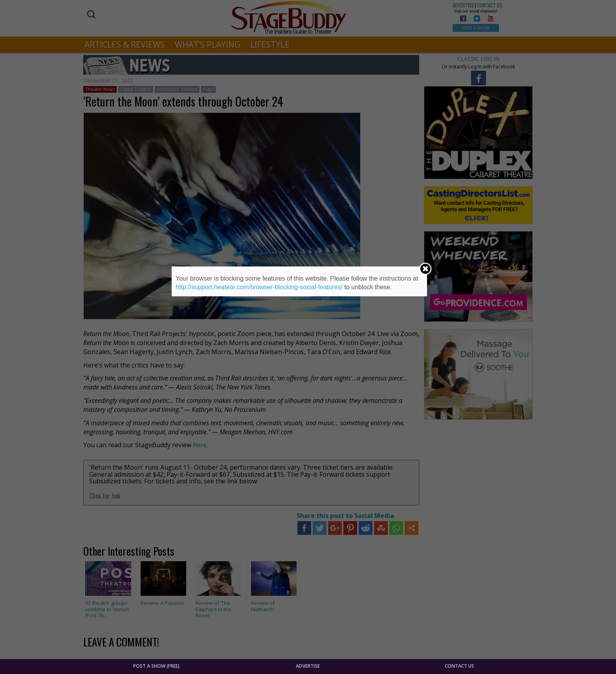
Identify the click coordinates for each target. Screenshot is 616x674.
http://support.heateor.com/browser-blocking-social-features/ (259, 287)
